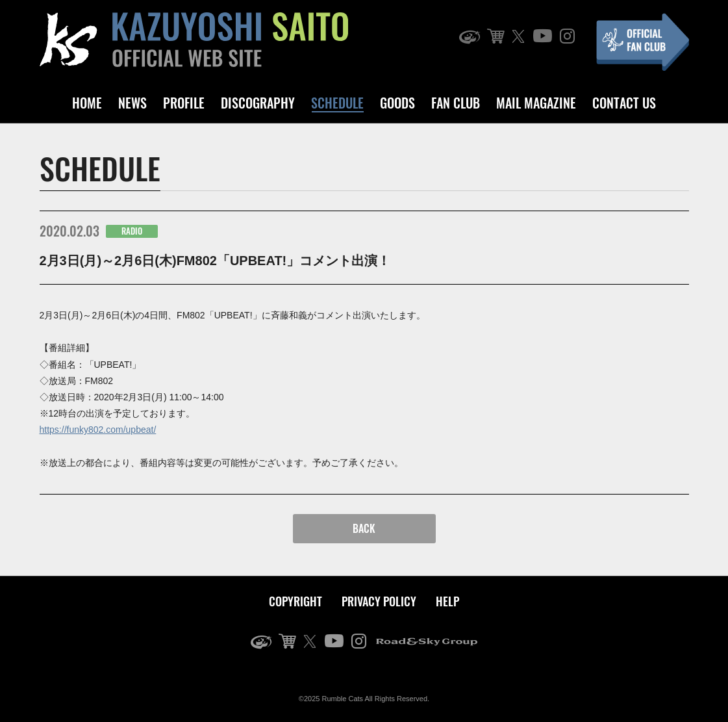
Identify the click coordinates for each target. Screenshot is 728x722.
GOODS (397, 103)
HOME (87, 103)
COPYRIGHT (295, 601)
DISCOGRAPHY (258, 103)
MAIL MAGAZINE (536, 103)
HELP (447, 601)
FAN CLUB (456, 103)
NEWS (132, 103)
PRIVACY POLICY (379, 601)
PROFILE (184, 103)
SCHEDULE (337, 103)
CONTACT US (624, 103)
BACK (364, 528)
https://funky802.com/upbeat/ (98, 430)
